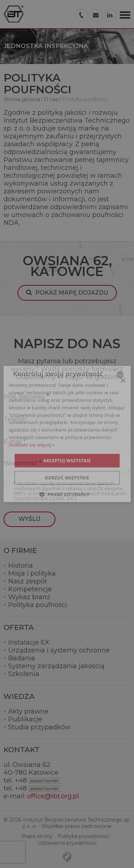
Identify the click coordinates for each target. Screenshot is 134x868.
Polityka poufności (38, 605)
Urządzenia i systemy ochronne (59, 650)
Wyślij (29, 519)
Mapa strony (37, 836)
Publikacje (25, 719)
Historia (21, 566)
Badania (22, 658)
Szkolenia (24, 674)
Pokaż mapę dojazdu (72, 293)
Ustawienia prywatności (67, 843)
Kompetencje (30, 589)
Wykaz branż (29, 597)
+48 (37, 780)
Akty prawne (28, 711)
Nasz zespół (27, 581)
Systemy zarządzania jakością (56, 666)
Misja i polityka (32, 573)
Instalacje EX (29, 642)
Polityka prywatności (83, 836)
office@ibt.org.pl (53, 796)
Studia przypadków (39, 727)
